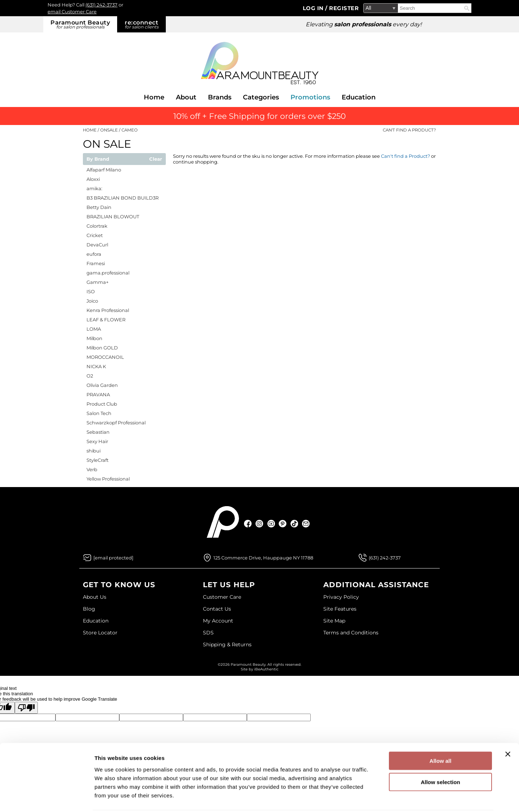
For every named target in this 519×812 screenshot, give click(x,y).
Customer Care (222, 597)
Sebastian (98, 432)
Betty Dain (99, 207)
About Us (95, 597)
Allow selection (440, 756)
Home (154, 97)
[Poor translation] (26, 708)
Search (467, 8)
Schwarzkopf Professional (116, 423)
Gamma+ (97, 282)
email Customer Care (72, 12)
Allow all (441, 734)
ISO (91, 291)
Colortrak (97, 226)
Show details (378, 798)
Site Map (334, 621)
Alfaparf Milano (104, 170)
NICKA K (96, 366)
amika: (94, 188)
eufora (94, 254)
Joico (92, 301)
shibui (94, 451)
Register (344, 8)
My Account (218, 621)
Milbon (94, 338)
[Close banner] (508, 728)
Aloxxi (93, 179)
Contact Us (217, 609)
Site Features (340, 609)
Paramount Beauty (80, 24)
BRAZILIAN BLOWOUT (113, 217)
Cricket (95, 235)
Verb (92, 469)
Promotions (310, 97)
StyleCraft (97, 460)
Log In (314, 8)
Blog (89, 609)
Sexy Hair (97, 441)
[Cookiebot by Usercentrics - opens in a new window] (47, 798)
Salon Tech (99, 413)
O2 (90, 376)
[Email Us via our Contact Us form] (113, 558)
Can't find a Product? (409, 130)
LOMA (94, 329)
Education (359, 97)
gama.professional (108, 273)
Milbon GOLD (102, 348)
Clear (156, 159)
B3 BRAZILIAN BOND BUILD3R (123, 198)
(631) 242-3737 (101, 5)
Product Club (102, 404)
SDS (208, 633)
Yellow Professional (108, 479)
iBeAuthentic (266, 669)
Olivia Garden (102, 385)
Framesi (96, 263)
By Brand (98, 159)
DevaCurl (97, 245)
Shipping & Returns (227, 644)
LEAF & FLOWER (106, 320)
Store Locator (100, 633)
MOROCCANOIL (105, 357)
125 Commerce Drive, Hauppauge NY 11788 (263, 558)
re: (141, 24)
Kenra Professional (108, 310)
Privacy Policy (341, 597)
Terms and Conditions (351, 633)
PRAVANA (98, 394)
